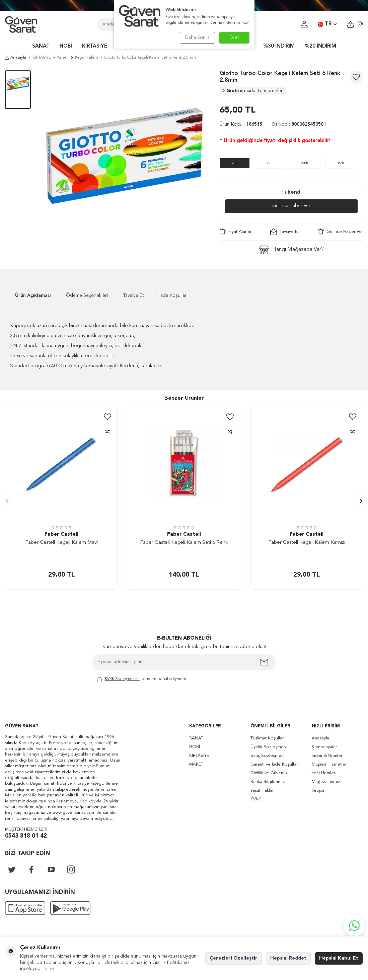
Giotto (253, 91)
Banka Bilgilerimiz (268, 782)
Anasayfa (16, 58)
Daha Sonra (197, 38)
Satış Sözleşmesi (267, 756)
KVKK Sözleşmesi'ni (122, 679)
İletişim (319, 791)
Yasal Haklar (262, 791)
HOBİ (66, 46)
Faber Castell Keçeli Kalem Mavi (61, 543)
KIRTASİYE (95, 46)
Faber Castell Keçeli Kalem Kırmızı (307, 543)
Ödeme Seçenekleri (87, 296)
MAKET (196, 765)
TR (327, 24)
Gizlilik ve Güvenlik (269, 773)
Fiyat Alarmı (235, 232)
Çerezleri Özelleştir (234, 958)
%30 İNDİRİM (279, 46)
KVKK (256, 800)
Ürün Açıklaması (33, 296)
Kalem (63, 58)
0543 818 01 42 (26, 836)
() (355, 24)
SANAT (41, 46)
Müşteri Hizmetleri (330, 765)
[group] (125, 155)
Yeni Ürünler (323, 773)
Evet (234, 38)
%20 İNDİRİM (320, 46)
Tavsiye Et (284, 232)
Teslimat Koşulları (268, 739)
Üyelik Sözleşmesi (269, 747)
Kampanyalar (324, 747)
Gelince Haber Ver (291, 206)
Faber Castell (61, 535)
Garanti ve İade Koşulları (275, 765)
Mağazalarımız (326, 782)
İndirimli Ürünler (327, 756)
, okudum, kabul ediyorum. (142, 680)
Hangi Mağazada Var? (291, 250)
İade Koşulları (173, 296)
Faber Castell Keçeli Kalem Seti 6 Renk (184, 543)
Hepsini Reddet (288, 958)
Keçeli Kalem (87, 58)
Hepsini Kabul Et (339, 958)
